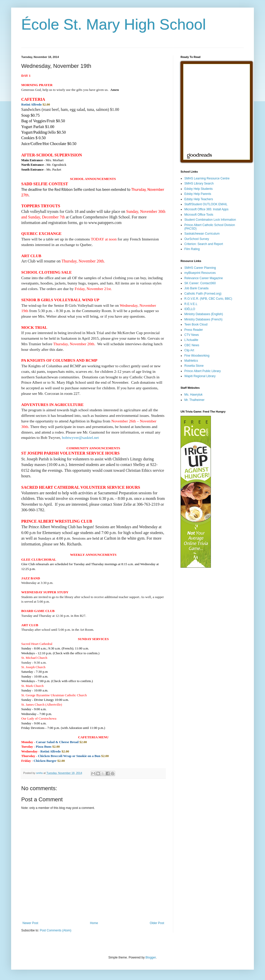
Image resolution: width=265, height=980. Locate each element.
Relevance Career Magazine (204, 278)
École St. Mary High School (114, 24)
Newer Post (30, 923)
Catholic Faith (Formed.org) (203, 294)
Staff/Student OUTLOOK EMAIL (206, 204)
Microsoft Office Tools (199, 215)
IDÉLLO (190, 309)
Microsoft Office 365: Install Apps (206, 209)
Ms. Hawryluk (193, 395)
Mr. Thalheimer (194, 400)
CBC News (192, 345)
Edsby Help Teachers (199, 199)
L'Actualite (191, 340)
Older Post (157, 923)
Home (94, 923)
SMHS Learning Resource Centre (207, 178)
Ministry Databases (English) (204, 314)
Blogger (151, 957)
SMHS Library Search (199, 183)
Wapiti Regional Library (200, 376)
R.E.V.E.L (191, 304)
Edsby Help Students (198, 189)
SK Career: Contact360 (200, 283)
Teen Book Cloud (196, 324)
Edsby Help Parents (198, 194)
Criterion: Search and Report (204, 244)
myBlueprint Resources (200, 273)
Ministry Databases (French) (203, 319)
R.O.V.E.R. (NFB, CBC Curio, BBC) (208, 299)
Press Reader (194, 330)
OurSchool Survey (197, 239)
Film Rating (192, 249)
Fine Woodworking (197, 356)
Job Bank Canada (196, 288)
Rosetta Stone (194, 366)
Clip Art (189, 350)
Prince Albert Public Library (203, 371)
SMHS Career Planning (200, 268)
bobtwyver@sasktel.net (80, 437)
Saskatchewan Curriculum (202, 234)
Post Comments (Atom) (56, 930)
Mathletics (191, 361)
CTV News (192, 335)
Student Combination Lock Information (210, 220)
